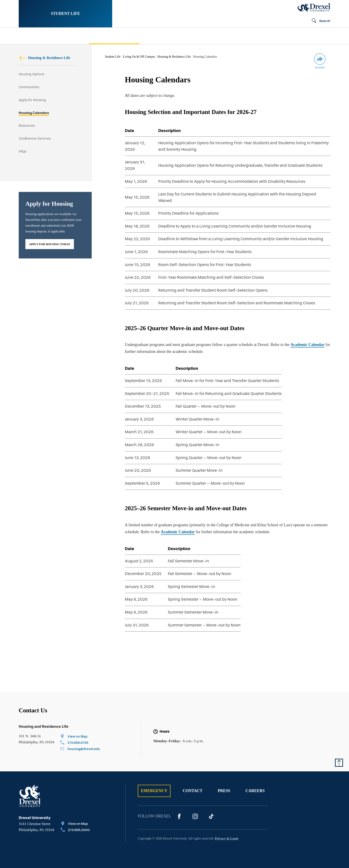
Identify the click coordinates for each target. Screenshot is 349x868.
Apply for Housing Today (50, 244)
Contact (193, 791)
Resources (27, 126)
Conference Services (35, 139)
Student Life (65, 14)
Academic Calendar (307, 345)
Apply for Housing (32, 100)
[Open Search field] (319, 21)
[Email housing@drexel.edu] (80, 749)
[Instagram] (195, 816)
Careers (255, 791)
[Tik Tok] (211, 816)
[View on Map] (80, 737)
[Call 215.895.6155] (80, 743)
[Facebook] (179, 816)
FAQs (22, 151)
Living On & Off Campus (139, 57)
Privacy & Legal (226, 838)
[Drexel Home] (314, 7)
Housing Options (31, 74)
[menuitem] (47, 36)
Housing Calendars (34, 113)
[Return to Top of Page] (339, 763)
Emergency (154, 791)
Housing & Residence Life (44, 58)
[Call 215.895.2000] (75, 830)
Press (224, 791)
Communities (29, 87)
